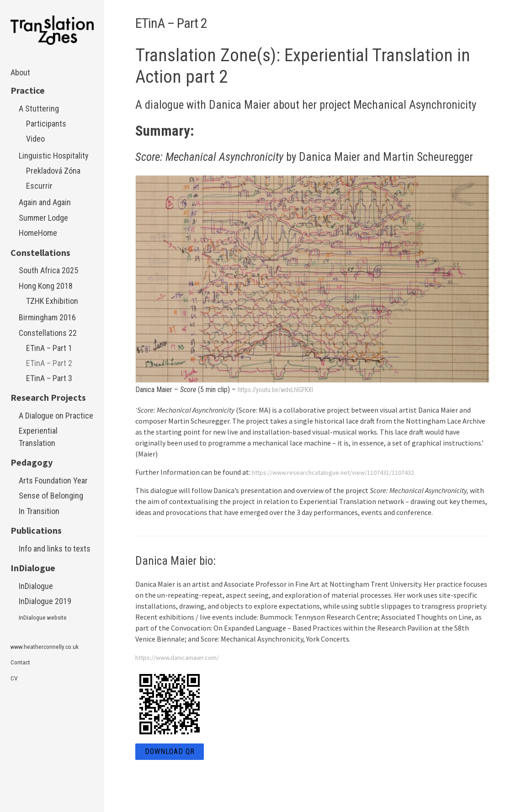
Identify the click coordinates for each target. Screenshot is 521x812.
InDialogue (36, 586)
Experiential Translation (38, 437)
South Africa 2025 (48, 270)
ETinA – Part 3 (49, 378)
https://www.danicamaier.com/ (183, 657)
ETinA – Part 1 (49, 348)
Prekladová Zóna (53, 171)
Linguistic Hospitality (54, 156)
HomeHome (38, 233)
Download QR (170, 751)
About (20, 72)
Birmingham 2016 (47, 317)
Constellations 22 (48, 333)
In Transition (39, 511)
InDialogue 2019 (45, 601)
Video (35, 139)
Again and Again (45, 202)
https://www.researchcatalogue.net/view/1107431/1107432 (343, 472)
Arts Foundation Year (53, 480)
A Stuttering (39, 109)
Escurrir (39, 186)
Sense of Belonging (51, 496)
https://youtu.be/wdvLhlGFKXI (280, 390)
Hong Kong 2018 (46, 286)
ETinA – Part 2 (49, 363)
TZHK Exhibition (52, 301)
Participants (46, 124)
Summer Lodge (43, 218)
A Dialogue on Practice (56, 416)
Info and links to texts (55, 549)
